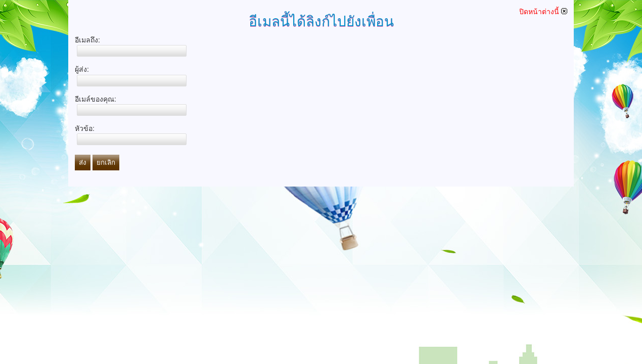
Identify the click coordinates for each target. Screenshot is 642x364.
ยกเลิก (106, 163)
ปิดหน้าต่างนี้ (543, 12)
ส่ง (83, 163)
